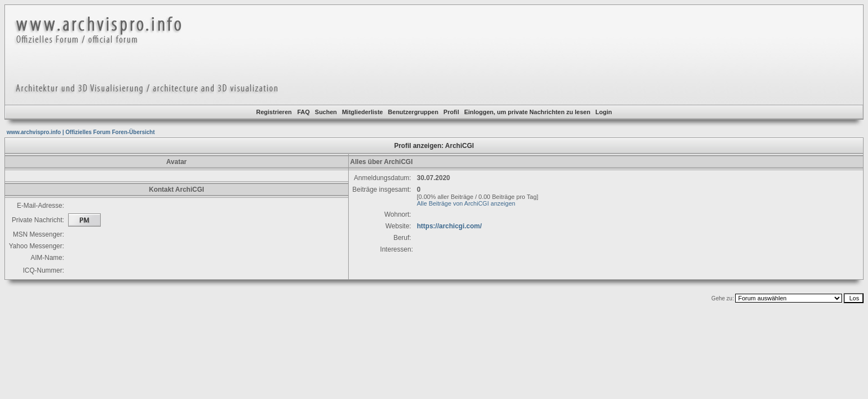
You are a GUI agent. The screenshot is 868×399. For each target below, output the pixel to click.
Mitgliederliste (363, 112)
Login (604, 112)
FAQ (304, 112)
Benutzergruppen (413, 112)
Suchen (326, 112)
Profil (451, 112)
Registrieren (274, 112)
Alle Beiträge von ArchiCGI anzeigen (466, 203)
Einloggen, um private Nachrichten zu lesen (527, 112)
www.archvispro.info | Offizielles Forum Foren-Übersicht (81, 132)
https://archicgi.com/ (449, 226)
